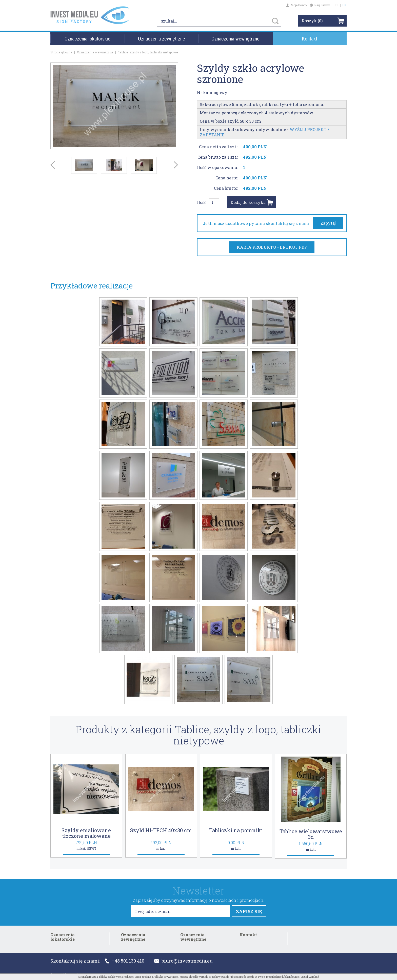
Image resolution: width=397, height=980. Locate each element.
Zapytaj (328, 223)
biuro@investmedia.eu (183, 961)
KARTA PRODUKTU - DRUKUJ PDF (272, 247)
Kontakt (310, 40)
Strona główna (61, 52)
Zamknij (314, 977)
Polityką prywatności (166, 977)
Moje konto (296, 5)
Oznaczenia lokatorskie (87, 40)
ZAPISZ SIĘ (249, 911)
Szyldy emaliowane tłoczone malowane (86, 833)
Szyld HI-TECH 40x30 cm (161, 830)
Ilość (202, 202)
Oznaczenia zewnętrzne (162, 40)
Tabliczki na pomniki (236, 830)
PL (337, 5)
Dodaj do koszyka (248, 202)
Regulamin (320, 5)
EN (344, 5)
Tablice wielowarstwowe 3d (311, 834)
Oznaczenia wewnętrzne (235, 40)
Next (176, 165)
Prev (53, 165)
